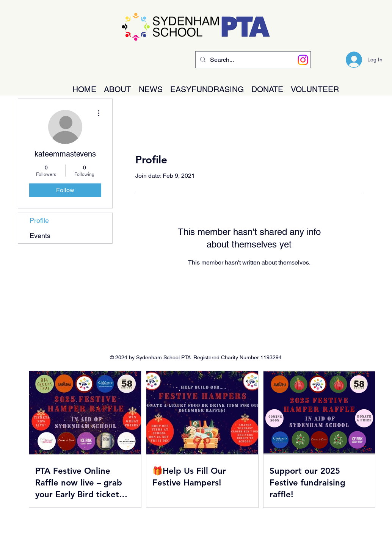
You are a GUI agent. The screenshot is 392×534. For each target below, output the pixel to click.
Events (40, 236)
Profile (39, 220)
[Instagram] (303, 60)
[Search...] (252, 60)
